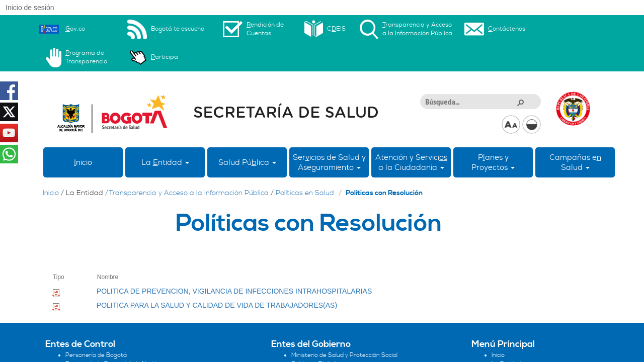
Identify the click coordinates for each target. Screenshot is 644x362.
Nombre (108, 277)
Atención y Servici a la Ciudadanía (411, 162)
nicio (83, 162)
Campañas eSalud (575, 162)
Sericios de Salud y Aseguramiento (329, 162)
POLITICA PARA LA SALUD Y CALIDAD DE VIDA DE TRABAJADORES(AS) (217, 305)
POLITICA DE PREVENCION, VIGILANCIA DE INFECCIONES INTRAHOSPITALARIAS (234, 291)
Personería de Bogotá (96, 355)
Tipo (59, 277)
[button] (520, 102)
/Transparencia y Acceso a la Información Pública (187, 193)
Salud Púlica (247, 162)
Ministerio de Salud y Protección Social (344, 355)
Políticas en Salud (305, 193)
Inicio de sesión (30, 8)
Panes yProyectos (493, 162)
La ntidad (165, 162)
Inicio (51, 193)
